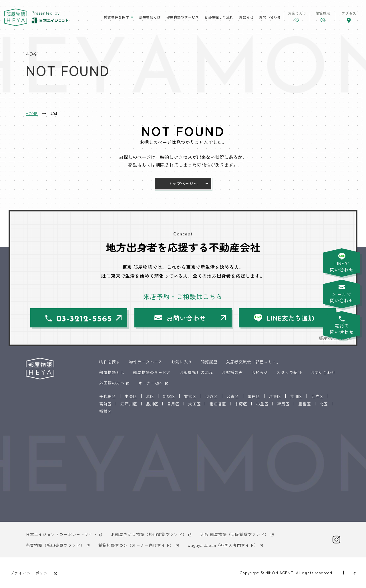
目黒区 (173, 404)
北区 (324, 404)
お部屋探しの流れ (219, 17)
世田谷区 (218, 404)
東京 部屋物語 (16, 17)
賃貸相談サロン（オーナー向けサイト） (136, 545)
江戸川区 (129, 404)
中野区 (241, 404)
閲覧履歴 (209, 362)
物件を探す (110, 362)
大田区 (194, 404)
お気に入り (182, 362)
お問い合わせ (270, 17)
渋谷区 (212, 396)
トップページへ (183, 183)
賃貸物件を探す (116, 17)
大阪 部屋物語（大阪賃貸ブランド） (234, 534)
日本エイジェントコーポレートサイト (61, 534)
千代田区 (108, 396)
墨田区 (254, 396)
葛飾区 (106, 404)
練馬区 (283, 404)
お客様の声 (232, 372)
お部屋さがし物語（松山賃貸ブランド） (149, 534)
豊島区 (305, 404)
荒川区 (296, 396)
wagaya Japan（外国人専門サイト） (223, 545)
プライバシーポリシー (31, 573)
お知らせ (246, 17)
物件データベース (146, 362)
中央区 (131, 396)
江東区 (275, 396)
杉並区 (262, 404)
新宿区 (169, 396)
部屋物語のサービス (183, 17)
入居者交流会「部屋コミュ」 (253, 362)
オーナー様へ (151, 383)
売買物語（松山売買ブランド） (55, 545)
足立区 (317, 396)
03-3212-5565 (84, 319)
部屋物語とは (150, 17)
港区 (150, 396)
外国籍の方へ (112, 383)
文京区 (190, 396)
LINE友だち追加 (291, 318)
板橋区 (106, 411)
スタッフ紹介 (289, 372)
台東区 (233, 396)
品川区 (152, 404)
